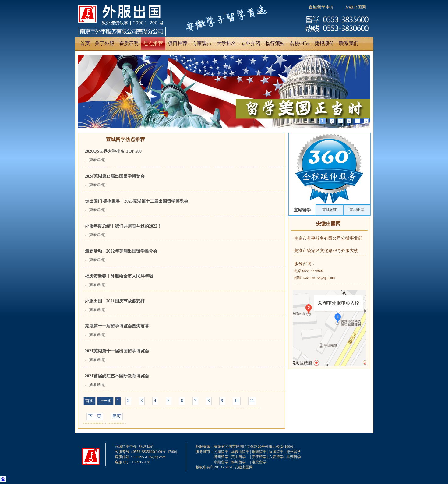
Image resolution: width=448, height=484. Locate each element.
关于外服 (104, 43)
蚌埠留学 (238, 462)
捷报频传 (324, 43)
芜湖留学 (221, 452)
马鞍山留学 (240, 452)
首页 (85, 43)
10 (237, 401)
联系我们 (349, 43)
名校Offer (300, 43)
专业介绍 (251, 43)
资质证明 (129, 43)
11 (252, 401)
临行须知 (275, 43)
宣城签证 (330, 210)
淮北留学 (259, 462)
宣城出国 (357, 210)
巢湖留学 (294, 457)
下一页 (95, 416)
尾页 (117, 416)
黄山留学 (238, 457)
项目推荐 (178, 43)
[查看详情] (97, 160)
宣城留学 (302, 210)
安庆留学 (259, 457)
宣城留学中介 (321, 7)
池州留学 (294, 452)
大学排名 (226, 43)
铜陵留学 (259, 452)
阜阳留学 (221, 462)
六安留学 (276, 457)
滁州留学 (221, 457)
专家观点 (202, 43)
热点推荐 (153, 43)
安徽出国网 (355, 7)
